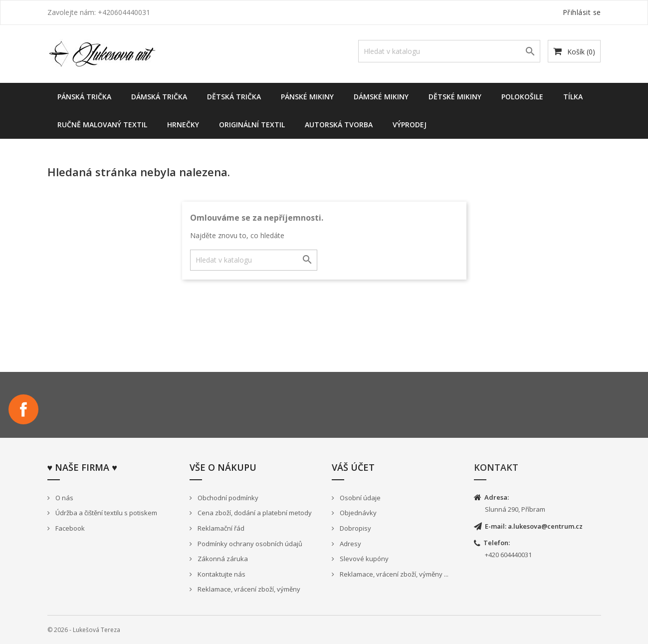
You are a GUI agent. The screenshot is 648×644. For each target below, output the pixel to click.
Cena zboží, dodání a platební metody (254, 513)
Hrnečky (183, 125)
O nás (64, 498)
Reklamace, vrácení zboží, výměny (248, 589)
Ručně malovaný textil (102, 125)
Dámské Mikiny (381, 97)
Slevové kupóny (363, 559)
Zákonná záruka (222, 559)
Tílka (573, 97)
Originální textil (252, 125)
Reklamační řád (220, 528)
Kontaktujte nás (221, 574)
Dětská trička (234, 97)
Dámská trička (159, 97)
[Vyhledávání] (449, 51)
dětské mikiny (455, 97)
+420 (493, 555)
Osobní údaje (359, 498)
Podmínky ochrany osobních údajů (249, 544)
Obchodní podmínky (227, 498)
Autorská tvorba (339, 125)
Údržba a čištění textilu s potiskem (106, 513)
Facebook (23, 409)
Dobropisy (355, 528)
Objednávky (357, 513)
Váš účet (353, 467)
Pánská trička (84, 97)
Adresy (350, 544)
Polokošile (522, 97)
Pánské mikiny (307, 97)
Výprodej (410, 125)
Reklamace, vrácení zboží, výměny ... (393, 574)
